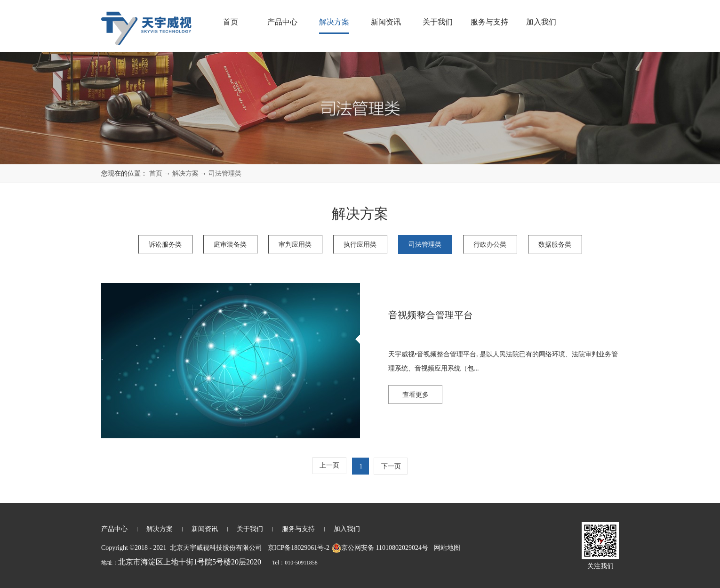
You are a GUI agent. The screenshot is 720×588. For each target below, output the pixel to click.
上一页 (329, 465)
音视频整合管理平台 (431, 315)
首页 (231, 22)
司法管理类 (225, 173)
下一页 (391, 466)
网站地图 (445, 548)
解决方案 (185, 173)
